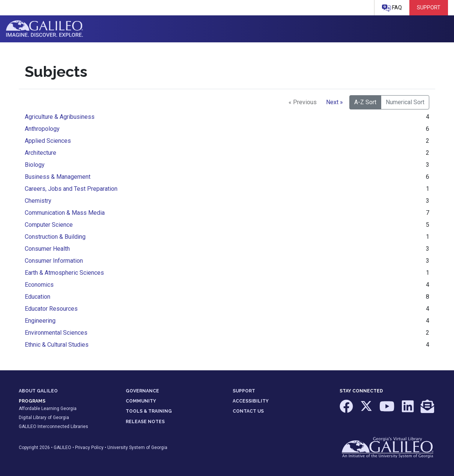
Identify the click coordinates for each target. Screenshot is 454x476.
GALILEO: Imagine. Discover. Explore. (44, 29)
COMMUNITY (141, 401)
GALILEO (62, 448)
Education (38, 297)
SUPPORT (244, 391)
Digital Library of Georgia (44, 418)
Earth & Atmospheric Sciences (64, 273)
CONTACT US (248, 411)
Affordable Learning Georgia (48, 409)
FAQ (392, 8)
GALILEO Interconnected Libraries (53, 427)
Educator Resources (51, 309)
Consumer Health (47, 249)
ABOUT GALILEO (38, 391)
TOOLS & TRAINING (149, 411)
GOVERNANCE (142, 391)
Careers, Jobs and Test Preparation (71, 189)
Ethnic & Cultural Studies (57, 345)
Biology (35, 165)
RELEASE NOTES (145, 422)
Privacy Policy (89, 448)
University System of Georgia (137, 448)
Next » (334, 102)
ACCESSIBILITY (251, 401)
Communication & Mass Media (65, 213)
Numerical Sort (405, 102)
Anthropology (42, 129)
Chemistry (38, 201)
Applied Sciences (48, 141)
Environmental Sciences (56, 333)
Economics (39, 285)
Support (429, 7)
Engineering (40, 321)
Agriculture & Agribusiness (60, 117)
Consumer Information (54, 261)
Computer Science (49, 225)
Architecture (41, 153)
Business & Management (58, 177)
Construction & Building (55, 237)
